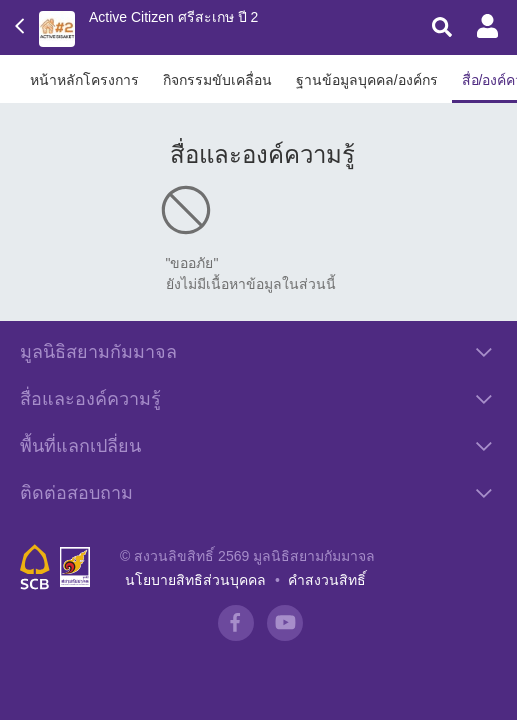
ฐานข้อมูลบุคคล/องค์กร (367, 80)
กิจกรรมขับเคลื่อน (217, 80)
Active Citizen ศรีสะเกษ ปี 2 (173, 17)
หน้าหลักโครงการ (84, 80)
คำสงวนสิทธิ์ (327, 580)
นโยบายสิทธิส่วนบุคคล (195, 580)
